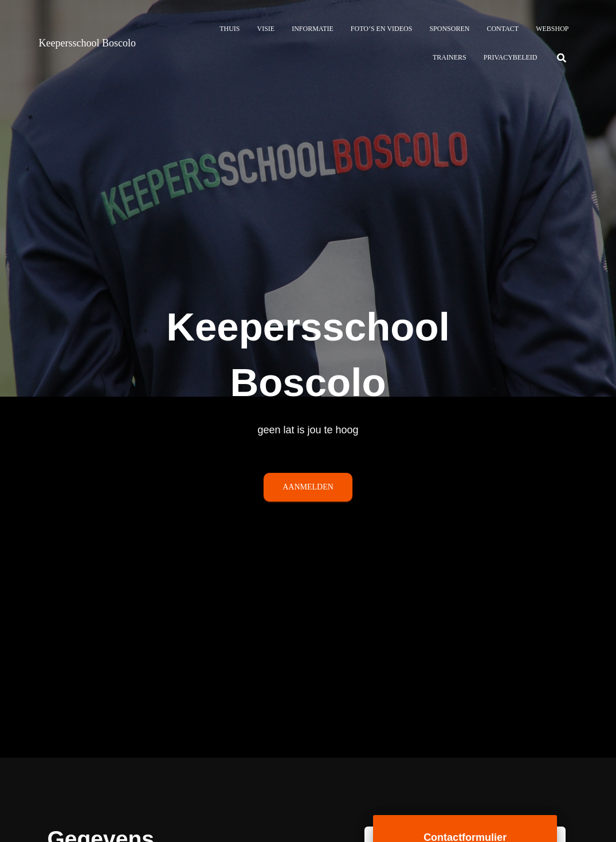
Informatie (313, 29)
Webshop (552, 29)
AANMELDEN (308, 490)
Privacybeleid (511, 57)
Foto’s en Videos (382, 29)
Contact (503, 29)
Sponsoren (449, 29)
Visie (266, 29)
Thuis (229, 29)
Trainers (450, 57)
